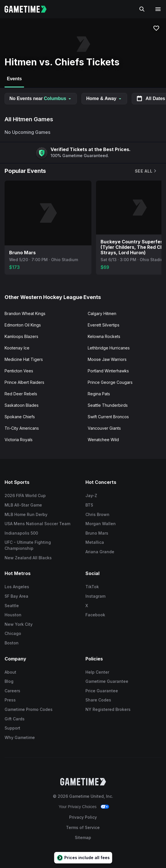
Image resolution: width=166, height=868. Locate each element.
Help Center (97, 672)
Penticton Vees (19, 371)
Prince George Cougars (110, 382)
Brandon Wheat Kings (25, 313)
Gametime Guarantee (107, 681)
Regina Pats (99, 394)
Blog (9, 681)
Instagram (95, 596)
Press (10, 700)
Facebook (95, 615)
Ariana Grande (100, 552)
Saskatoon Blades (22, 405)
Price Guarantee (102, 691)
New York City (19, 624)
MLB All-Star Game (23, 505)
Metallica (95, 542)
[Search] (142, 9)
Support (12, 728)
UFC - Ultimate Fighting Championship (28, 545)
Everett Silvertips (104, 325)
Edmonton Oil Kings (23, 325)
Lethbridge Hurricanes (109, 348)
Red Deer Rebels (21, 394)
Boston (12, 643)
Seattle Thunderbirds (108, 405)
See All (146, 171)
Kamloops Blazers (21, 336)
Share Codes (98, 700)
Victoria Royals (19, 440)
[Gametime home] (29, 9)
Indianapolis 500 (21, 533)
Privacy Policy (83, 817)
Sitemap (83, 837)
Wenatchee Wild (103, 440)
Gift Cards (15, 719)
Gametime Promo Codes (29, 709)
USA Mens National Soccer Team (37, 524)
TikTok (92, 587)
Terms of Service (83, 827)
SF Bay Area (16, 596)
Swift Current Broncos (108, 417)
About (10, 672)
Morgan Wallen (101, 524)
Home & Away (104, 98)
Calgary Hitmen (102, 313)
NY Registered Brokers (108, 709)
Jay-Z (91, 495)
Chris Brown (97, 514)
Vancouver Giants (104, 428)
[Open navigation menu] (158, 9)
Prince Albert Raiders (24, 382)
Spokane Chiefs (20, 417)
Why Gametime (20, 737)
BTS (89, 505)
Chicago (13, 633)
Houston (13, 615)
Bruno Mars (97, 533)
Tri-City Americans (22, 428)
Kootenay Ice (17, 348)
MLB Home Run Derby (26, 514)
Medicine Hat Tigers (24, 359)
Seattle (12, 606)
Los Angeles (17, 587)
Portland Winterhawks (108, 371)
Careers (12, 691)
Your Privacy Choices (78, 807)
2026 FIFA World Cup (25, 495)
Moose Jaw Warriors (107, 359)
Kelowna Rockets (104, 336)
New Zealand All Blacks (28, 558)
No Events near (41, 98)
